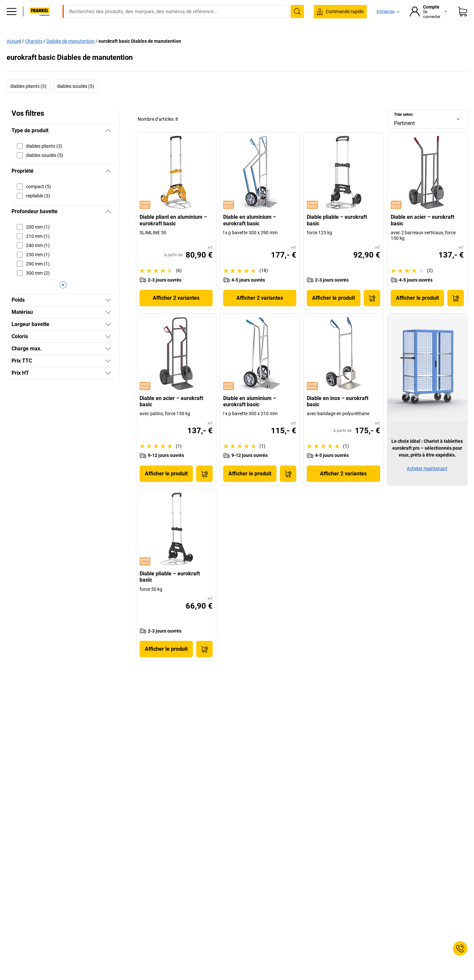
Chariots (34, 55)
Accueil (14, 55)
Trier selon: (404, 128)
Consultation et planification (389, 40)
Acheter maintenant (427, 482)
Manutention (213, 40)
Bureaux (85, 40)
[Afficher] (108, 314)
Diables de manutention (70, 55)
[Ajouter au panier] (372, 312)
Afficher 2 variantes (176, 312)
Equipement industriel (130, 40)
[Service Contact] (460, 948)
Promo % (441, 40)
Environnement (256, 40)
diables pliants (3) (28, 100)
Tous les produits (45, 40)
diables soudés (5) (76, 100)
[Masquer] (108, 144)
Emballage (296, 40)
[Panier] (462, 21)
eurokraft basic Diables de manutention (140, 55)
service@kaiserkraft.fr (342, 5)
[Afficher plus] (63, 299)
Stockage (176, 40)
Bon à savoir (333, 40)
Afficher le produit (333, 312)
